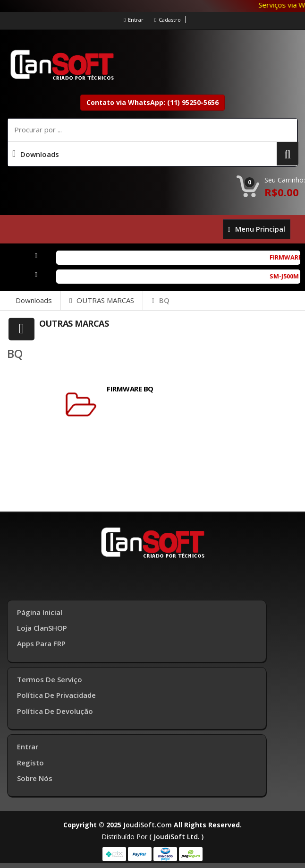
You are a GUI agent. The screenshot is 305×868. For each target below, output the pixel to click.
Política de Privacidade (56, 695)
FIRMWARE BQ (130, 389)
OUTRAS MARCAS (102, 300)
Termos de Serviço (50, 679)
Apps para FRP (41, 643)
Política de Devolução (55, 711)
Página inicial (40, 612)
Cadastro (168, 20)
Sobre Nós (35, 778)
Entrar (134, 20)
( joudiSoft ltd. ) (176, 837)
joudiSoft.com (148, 825)
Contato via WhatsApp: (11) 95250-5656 (152, 102)
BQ (160, 300)
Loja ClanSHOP (42, 628)
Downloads (34, 300)
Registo (30, 763)
